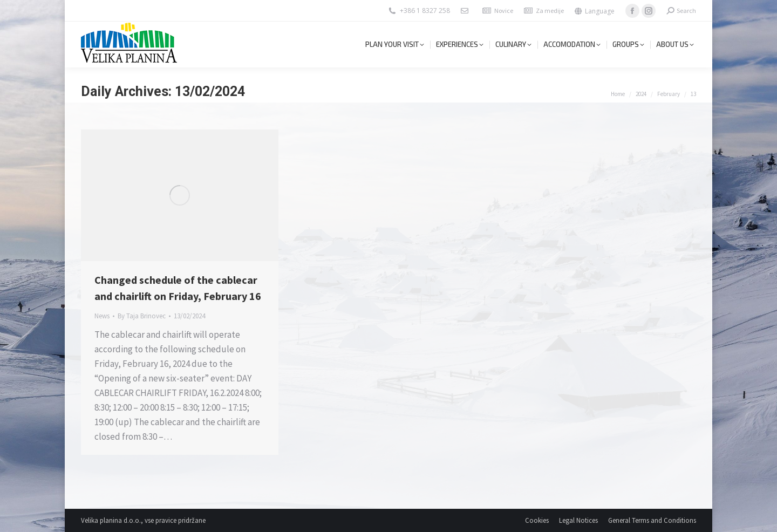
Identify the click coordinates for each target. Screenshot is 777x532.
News (102, 316)
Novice (504, 11)
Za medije (550, 11)
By (142, 316)
